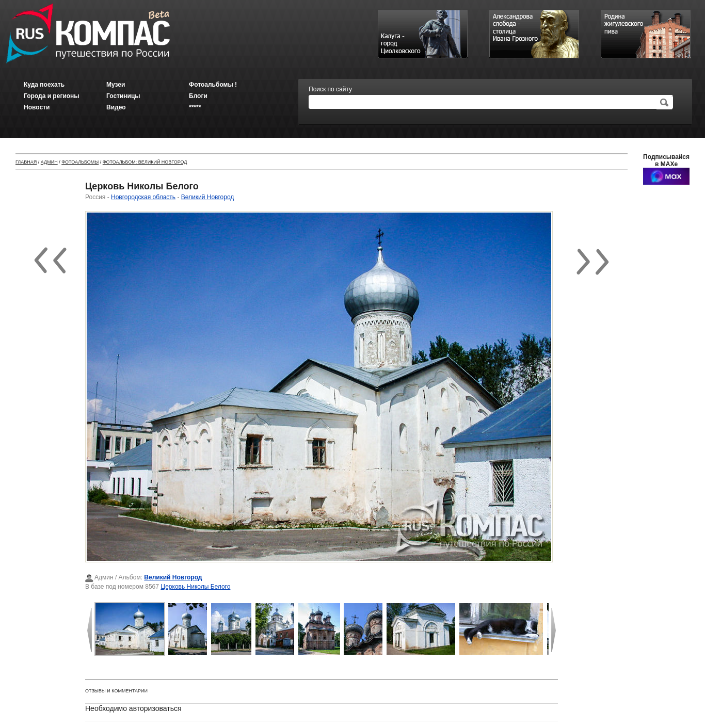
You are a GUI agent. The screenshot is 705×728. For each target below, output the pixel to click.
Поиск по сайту (330, 89)
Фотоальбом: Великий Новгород (145, 162)
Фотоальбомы (80, 162)
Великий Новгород (208, 197)
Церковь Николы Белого (195, 587)
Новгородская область (143, 197)
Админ (49, 162)
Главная (26, 162)
